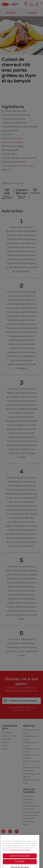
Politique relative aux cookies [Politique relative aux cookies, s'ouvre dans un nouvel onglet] (20, 864)
